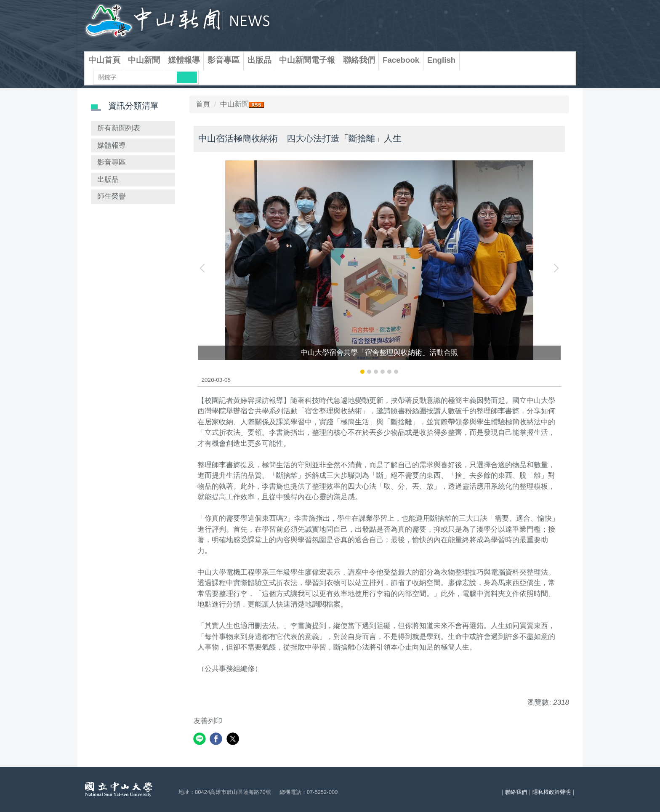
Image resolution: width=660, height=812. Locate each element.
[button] (204, 268)
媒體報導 (184, 60)
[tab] (362, 372)
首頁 (203, 104)
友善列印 (208, 721)
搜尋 (187, 77)
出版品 (259, 60)
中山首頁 (104, 60)
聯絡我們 (359, 60)
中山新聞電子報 (307, 60)
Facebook (401, 60)
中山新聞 (144, 60)
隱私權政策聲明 (552, 792)
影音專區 (224, 60)
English (442, 60)
